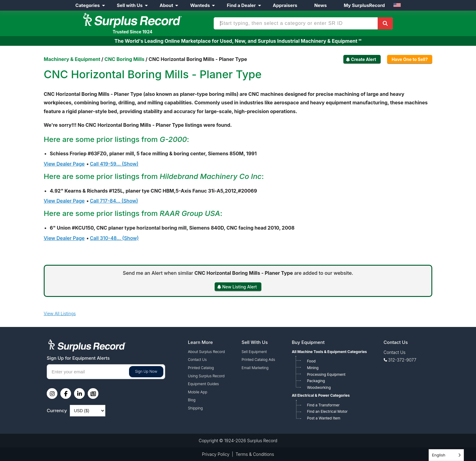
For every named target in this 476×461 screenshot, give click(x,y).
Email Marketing (255, 368)
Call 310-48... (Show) (114, 238)
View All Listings (60, 313)
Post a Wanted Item (324, 418)
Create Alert (364, 59)
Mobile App (198, 392)
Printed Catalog (201, 368)
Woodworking (319, 387)
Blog (192, 400)
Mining (313, 368)
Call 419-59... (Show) (114, 164)
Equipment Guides (203, 384)
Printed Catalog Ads (258, 360)
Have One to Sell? (410, 59)
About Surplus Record (206, 352)
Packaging (316, 381)
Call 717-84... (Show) (114, 201)
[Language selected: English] (446, 455)
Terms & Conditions (255, 454)
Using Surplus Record (206, 376)
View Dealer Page (64, 164)
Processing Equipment (326, 374)
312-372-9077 (402, 360)
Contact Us (197, 360)
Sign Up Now (146, 371)
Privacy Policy (216, 454)
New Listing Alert (240, 287)
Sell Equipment (254, 352)
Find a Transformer (323, 405)
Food (311, 361)
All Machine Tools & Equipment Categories (329, 352)
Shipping (195, 408)
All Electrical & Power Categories (321, 395)
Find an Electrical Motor (327, 411)
